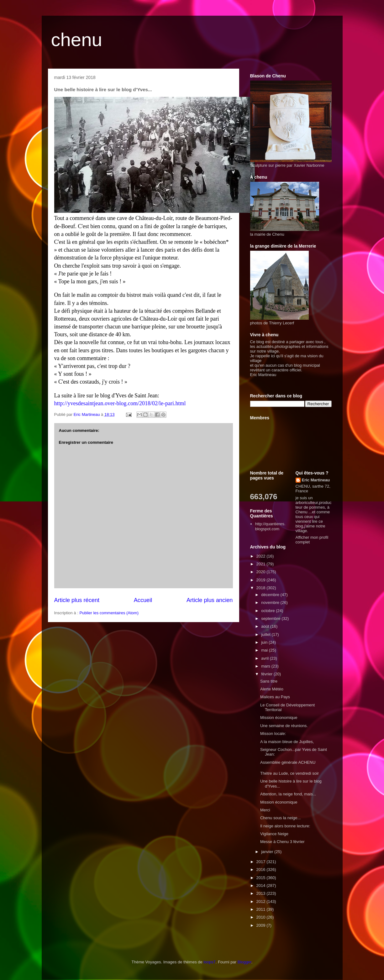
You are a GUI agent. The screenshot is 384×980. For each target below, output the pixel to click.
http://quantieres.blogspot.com (270, 526)
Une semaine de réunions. (284, 726)
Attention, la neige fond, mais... (288, 794)
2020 (262, 572)
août (266, 626)
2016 (262, 870)
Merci (265, 810)
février (267, 674)
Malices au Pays (275, 697)
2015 (262, 878)
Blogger (245, 962)
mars (266, 666)
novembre (271, 603)
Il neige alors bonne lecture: (285, 826)
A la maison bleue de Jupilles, (287, 742)
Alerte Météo (272, 689)
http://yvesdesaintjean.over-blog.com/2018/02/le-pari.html (120, 403)
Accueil (143, 600)
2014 (262, 886)
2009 (262, 925)
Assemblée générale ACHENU (288, 762)
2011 (262, 909)
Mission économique (279, 718)
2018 (262, 588)
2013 (262, 893)
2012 (262, 901)
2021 (262, 564)
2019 (262, 580)
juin (265, 642)
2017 (262, 862)
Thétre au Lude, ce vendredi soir (289, 773)
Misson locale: (273, 734)
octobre (268, 611)
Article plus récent (77, 600)
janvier (268, 852)
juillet (266, 634)
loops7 (209, 962)
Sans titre (269, 681)
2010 (262, 917)
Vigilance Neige (274, 834)
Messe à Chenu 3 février (282, 842)
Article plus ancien (210, 600)
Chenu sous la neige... (280, 818)
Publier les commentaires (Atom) (109, 613)
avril (265, 658)
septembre (271, 618)
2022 (262, 556)
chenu (77, 40)
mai (265, 650)
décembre (271, 595)
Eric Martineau (316, 480)
